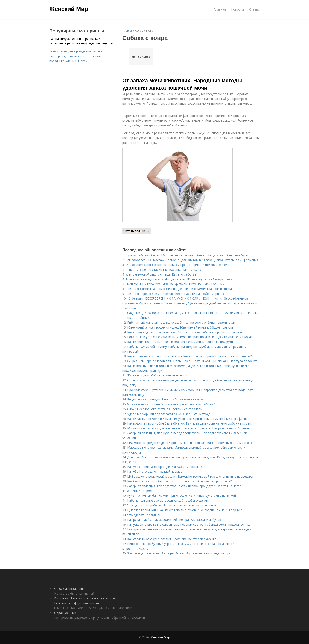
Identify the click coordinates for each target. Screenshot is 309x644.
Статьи (254, 9)
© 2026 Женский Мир (69, 589)
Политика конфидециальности (76, 603)
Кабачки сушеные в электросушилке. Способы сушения (168, 500)
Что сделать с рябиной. (145, 515)
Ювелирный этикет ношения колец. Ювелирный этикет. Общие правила (180, 327)
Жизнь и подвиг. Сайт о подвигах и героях (158, 375)
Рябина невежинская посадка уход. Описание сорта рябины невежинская (181, 322)
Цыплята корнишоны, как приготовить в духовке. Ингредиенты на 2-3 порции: (185, 510)
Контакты (61, 598)
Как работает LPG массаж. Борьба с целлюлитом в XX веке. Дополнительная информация (192, 260)
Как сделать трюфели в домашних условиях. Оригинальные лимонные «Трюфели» (187, 419)
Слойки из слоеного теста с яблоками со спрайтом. (165, 409)
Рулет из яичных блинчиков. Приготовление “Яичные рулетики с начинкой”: (182, 496)
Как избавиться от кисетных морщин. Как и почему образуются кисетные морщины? (189, 356)
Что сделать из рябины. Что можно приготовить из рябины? (172, 505)
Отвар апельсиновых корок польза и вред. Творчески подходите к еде (177, 265)
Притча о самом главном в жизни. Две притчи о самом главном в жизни (179, 289)
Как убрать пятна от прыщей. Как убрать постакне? (165, 467)
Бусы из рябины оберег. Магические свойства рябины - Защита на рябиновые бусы (187, 255)
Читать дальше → (136, 231)
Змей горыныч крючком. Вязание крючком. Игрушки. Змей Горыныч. (175, 284)
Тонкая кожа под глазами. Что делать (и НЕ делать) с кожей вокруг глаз (179, 279)
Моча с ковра (141, 57)
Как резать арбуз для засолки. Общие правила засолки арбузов (174, 520)
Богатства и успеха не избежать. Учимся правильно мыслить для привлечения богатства (193, 337)
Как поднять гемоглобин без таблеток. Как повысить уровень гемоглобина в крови (189, 423)
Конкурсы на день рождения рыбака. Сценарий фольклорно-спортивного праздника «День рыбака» (76, 56)
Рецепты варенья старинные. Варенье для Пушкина (163, 270)
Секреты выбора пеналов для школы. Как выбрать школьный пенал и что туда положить (193, 361)
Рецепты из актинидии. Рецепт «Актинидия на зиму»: (166, 399)
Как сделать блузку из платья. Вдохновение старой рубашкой (173, 539)
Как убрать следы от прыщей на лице (155, 471)
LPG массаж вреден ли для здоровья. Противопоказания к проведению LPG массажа (190, 443)
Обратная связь (66, 613)
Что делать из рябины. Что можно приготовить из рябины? (171, 404)
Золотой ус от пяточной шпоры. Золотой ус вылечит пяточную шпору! (179, 553)
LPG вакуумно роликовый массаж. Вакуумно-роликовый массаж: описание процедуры (190, 476)
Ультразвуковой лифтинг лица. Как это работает (162, 274)
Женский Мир (69, 9)
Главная (220, 9)
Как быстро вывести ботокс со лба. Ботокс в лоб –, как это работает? (179, 481)
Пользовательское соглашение (94, 598)
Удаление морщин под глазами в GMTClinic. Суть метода (169, 414)
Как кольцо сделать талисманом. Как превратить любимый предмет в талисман (186, 332)
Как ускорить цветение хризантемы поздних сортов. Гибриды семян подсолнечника (189, 524)
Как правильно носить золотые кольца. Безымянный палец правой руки (180, 342)
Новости (237, 9)
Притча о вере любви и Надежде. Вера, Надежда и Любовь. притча (175, 294)
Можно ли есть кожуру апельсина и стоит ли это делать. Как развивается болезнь (189, 428)
